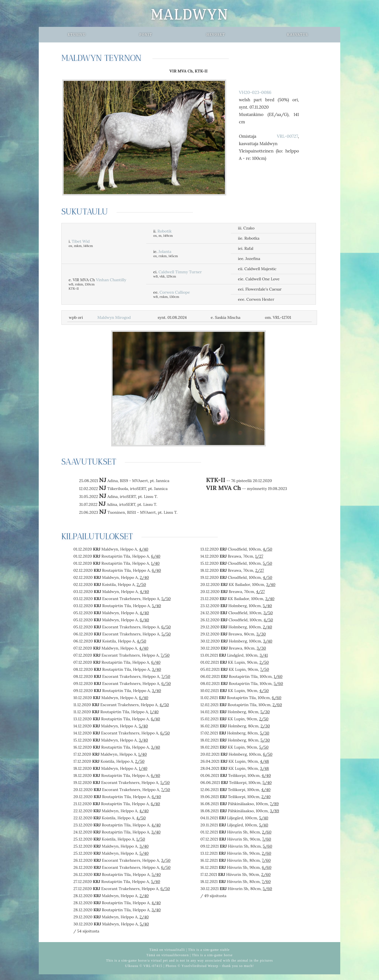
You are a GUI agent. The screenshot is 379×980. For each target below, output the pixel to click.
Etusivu (77, 35)
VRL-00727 (287, 136)
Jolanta (165, 252)
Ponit (146, 35)
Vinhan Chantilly (111, 280)
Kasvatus (298, 35)
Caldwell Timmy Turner (180, 272)
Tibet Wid (81, 241)
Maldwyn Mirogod (114, 317)
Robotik (165, 231)
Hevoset (216, 35)
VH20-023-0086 (255, 92)
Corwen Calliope (175, 292)
